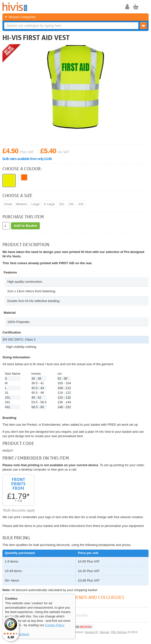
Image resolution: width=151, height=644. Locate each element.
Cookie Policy (54, 625)
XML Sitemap (119, 632)
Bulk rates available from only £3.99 (27, 159)
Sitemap (105, 632)
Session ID (91, 632)
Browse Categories (22, 17)
